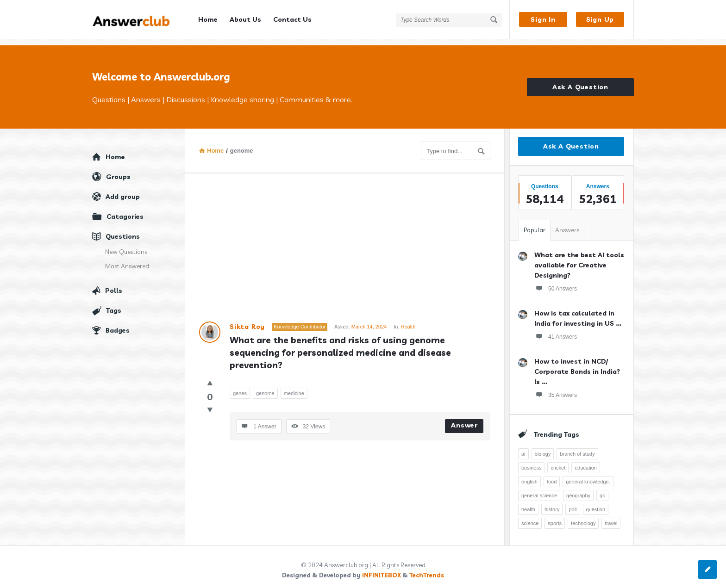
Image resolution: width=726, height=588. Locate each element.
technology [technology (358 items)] (583, 517)
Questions (123, 230)
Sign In (543, 19)
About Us (245, 19)
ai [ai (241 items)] (523, 448)
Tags (114, 304)
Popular (535, 224)
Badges (118, 324)
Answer (464, 419)
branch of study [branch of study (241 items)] (577, 448)
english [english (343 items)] (529, 476)
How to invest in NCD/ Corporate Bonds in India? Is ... (577, 365)
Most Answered (127, 260)
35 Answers (556, 389)
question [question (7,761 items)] (596, 503)
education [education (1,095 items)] (586, 462)
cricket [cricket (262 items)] (558, 462)
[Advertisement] (345, 246)
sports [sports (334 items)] (555, 517)
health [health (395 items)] (528, 503)
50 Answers (556, 282)
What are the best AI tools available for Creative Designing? (579, 259)
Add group (123, 191)
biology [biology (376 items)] (543, 448)
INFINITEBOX (382, 569)
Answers (567, 224)
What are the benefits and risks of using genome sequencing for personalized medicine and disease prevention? (341, 347)
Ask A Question (580, 81)
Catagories (125, 210)
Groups (118, 171)
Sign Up (600, 19)
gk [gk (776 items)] (602, 489)
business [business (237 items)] (531, 462)
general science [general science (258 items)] (539, 489)
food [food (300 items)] (552, 476)
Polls (114, 285)
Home (208, 19)
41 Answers (556, 330)
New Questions (126, 246)
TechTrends (427, 569)
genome (265, 387)
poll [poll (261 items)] (573, 503)
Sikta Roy (247, 321)
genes (240, 387)
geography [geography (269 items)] (578, 489)
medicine (294, 387)
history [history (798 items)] (552, 503)
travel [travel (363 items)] (611, 517)
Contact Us (292, 19)
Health (408, 321)
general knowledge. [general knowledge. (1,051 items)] (588, 476)
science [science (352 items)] (530, 517)
